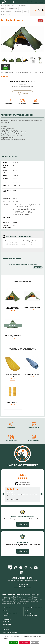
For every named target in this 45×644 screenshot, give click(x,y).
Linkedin (22, 573)
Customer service (11, 428)
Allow (5, 69)
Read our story (20, 603)
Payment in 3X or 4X (34, 428)
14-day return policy (36, 104)
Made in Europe (8, 622)
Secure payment (29, 613)
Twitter (31, 568)
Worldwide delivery (22, 104)
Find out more (23, 524)
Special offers (7, 624)
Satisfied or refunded (31, 616)
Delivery (27, 610)
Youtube (36, 568)
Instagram (16, 568)
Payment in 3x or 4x (9, 104)
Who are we (6, 608)
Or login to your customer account (23, 87)
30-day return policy (34, 441)
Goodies (5, 627)
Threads (26, 568)
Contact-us (6, 616)
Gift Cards (6, 630)
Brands (5, 610)
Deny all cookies (25, 642)
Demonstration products (10, 632)
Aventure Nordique (11, 594)
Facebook (21, 568)
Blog (10, 568)
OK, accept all (14, 642)
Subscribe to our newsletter (22, 585)
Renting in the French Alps (11, 613)
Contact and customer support (33, 608)
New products (7, 619)
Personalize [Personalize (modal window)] (35, 642)
